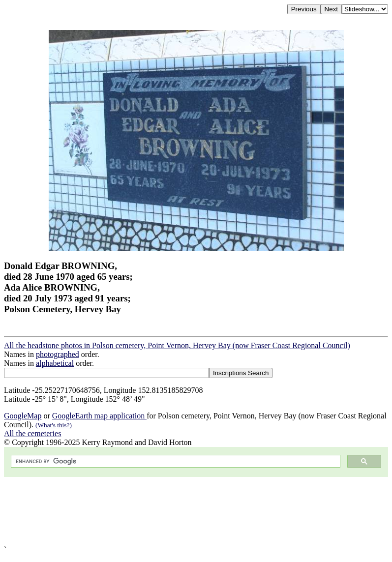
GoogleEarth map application (99, 416)
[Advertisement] (196, 511)
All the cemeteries (32, 433)
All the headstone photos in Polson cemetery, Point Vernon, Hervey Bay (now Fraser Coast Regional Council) (177, 345)
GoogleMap (23, 416)
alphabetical (55, 363)
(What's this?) (54, 425)
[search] (175, 461)
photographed (58, 354)
